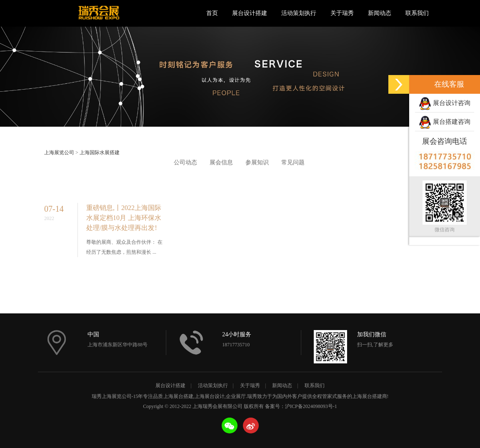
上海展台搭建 (178, 396)
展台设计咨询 (445, 104)
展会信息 (221, 163)
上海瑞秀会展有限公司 (98, 13)
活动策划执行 (299, 13)
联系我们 (417, 13)
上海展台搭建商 (370, 396)
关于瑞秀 (342, 13)
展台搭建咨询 (445, 123)
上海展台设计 (210, 396)
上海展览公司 (59, 153)
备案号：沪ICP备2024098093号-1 (301, 406)
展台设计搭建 (250, 13)
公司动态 (185, 163)
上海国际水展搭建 (100, 153)
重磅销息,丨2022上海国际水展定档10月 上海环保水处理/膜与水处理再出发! (124, 223)
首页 (212, 13)
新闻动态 (380, 13)
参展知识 (257, 163)
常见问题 (293, 163)
